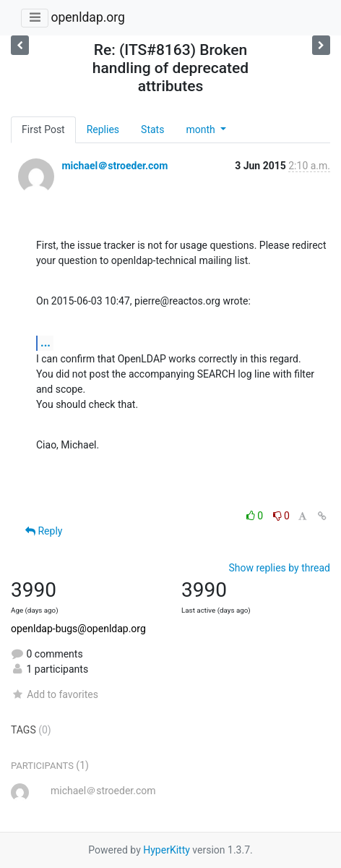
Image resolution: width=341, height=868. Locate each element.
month (202, 129)
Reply (44, 531)
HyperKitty (167, 850)
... (46, 342)
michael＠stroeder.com (115, 166)
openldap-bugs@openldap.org (78, 629)
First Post (43, 129)
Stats (152, 129)
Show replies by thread (279, 568)
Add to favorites (55, 694)
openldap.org (87, 17)
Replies (103, 129)
